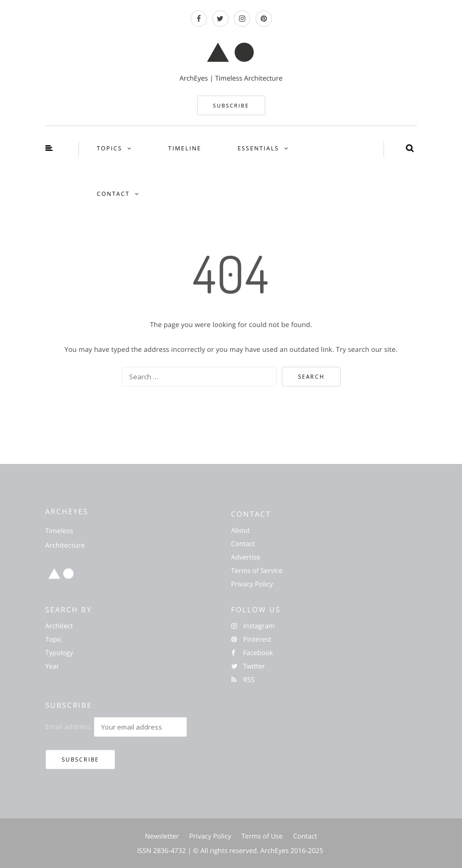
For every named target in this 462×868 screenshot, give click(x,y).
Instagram (253, 626)
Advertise (246, 557)
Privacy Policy (252, 584)
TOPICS (110, 149)
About (241, 530)
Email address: (69, 726)
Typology (59, 653)
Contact (243, 544)
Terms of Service (257, 570)
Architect (59, 626)
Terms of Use (262, 836)
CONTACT (114, 194)
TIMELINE (185, 149)
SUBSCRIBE (231, 105)
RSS (243, 679)
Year (52, 666)
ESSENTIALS (258, 149)
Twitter (248, 666)
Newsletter (162, 836)
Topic (54, 639)
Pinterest (251, 639)
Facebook (252, 653)
